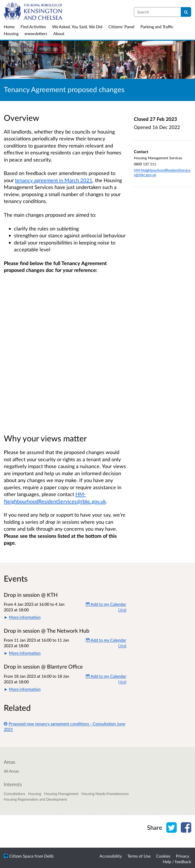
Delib (49, 856)
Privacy (183, 856)
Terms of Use (139, 856)
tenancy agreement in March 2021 (54, 180)
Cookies (163, 856)
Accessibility (111, 856)
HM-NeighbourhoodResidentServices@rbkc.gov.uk (162, 172)
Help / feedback (177, 862)
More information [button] (25, 617)
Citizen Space (21, 856)
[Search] (186, 12)
